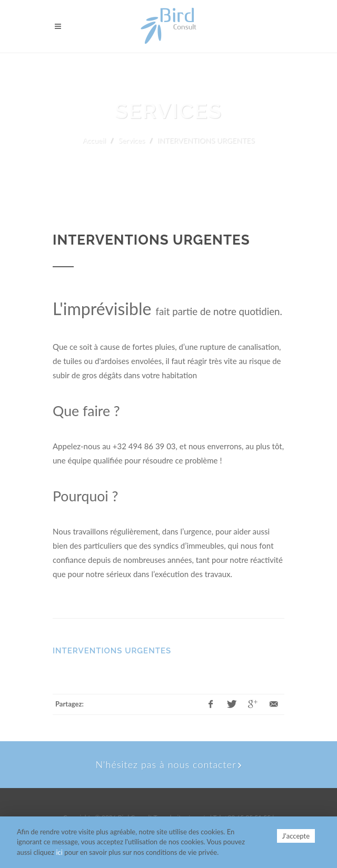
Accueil (94, 140)
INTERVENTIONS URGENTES (112, 651)
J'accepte (296, 836)
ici (59, 852)
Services (131, 140)
